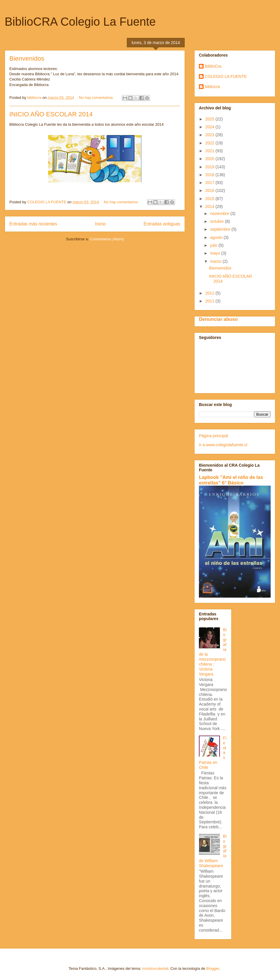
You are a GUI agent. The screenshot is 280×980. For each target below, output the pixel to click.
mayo (216, 253)
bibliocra (212, 87)
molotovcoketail (155, 968)
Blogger (213, 968)
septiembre (221, 229)
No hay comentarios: (97, 98)
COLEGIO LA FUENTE (226, 76)
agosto (217, 237)
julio (214, 245)
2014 (210, 206)
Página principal (213, 436)
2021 (210, 151)
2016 (210, 190)
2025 (210, 119)
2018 (210, 175)
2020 (210, 159)
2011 (210, 301)
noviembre (220, 213)
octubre (217, 221)
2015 (210, 199)
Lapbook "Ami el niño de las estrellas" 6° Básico (231, 480)
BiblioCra (213, 66)
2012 (210, 293)
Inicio (100, 224)
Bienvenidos (27, 58)
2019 (210, 167)
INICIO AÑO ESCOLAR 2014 (51, 114)
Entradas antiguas (162, 224)
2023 (210, 135)
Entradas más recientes (33, 224)
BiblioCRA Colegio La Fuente (80, 22)
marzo (216, 261)
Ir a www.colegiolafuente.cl (223, 445)
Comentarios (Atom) (107, 239)
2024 (210, 127)
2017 (210, 183)
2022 (210, 143)
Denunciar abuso (218, 319)
